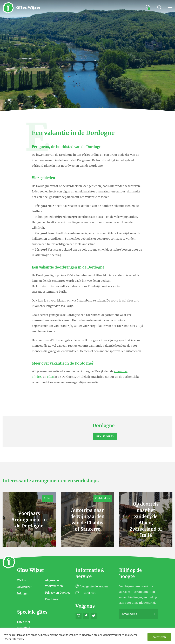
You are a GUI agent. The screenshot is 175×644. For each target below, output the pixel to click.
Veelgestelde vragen (92, 586)
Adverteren (25, 587)
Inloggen (23, 593)
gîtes (50, 377)
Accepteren (159, 637)
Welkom (23, 580)
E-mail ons (86, 593)
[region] (87, 636)
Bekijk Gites (105, 436)
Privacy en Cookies (58, 593)
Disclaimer (52, 599)
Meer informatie (15, 639)
